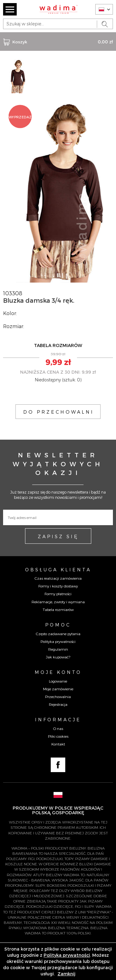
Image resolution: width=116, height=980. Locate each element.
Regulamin (58, 649)
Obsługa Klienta (58, 569)
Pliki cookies (58, 736)
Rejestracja (58, 704)
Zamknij (67, 974)
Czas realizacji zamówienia (58, 578)
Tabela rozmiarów (58, 609)
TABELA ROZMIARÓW (58, 345)
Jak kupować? (58, 657)
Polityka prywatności (58, 641)
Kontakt (58, 744)
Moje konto (58, 672)
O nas (58, 728)
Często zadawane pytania (58, 634)
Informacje (58, 719)
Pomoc (58, 625)
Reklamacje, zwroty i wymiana (58, 602)
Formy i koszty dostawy (58, 586)
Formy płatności (58, 594)
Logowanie (58, 681)
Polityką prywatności (67, 955)
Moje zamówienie (58, 689)
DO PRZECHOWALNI (59, 412)
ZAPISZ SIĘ (58, 536)
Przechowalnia (58, 697)
